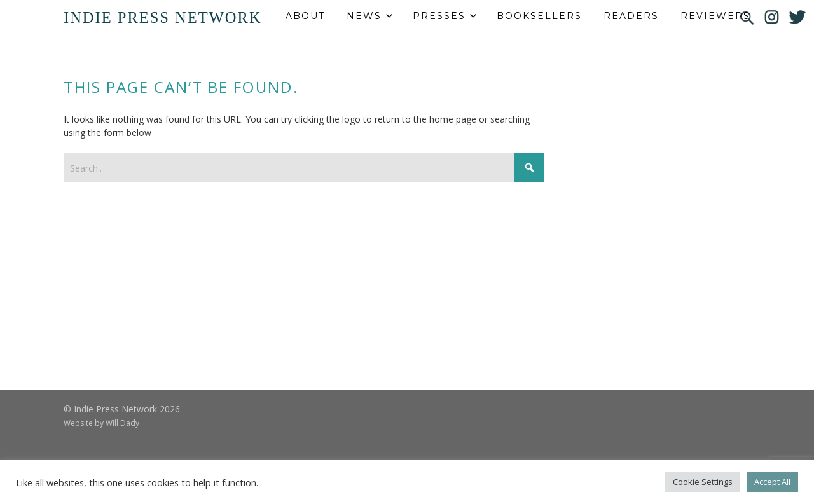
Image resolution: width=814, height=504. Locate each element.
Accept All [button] (772, 482)
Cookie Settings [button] (703, 482)
